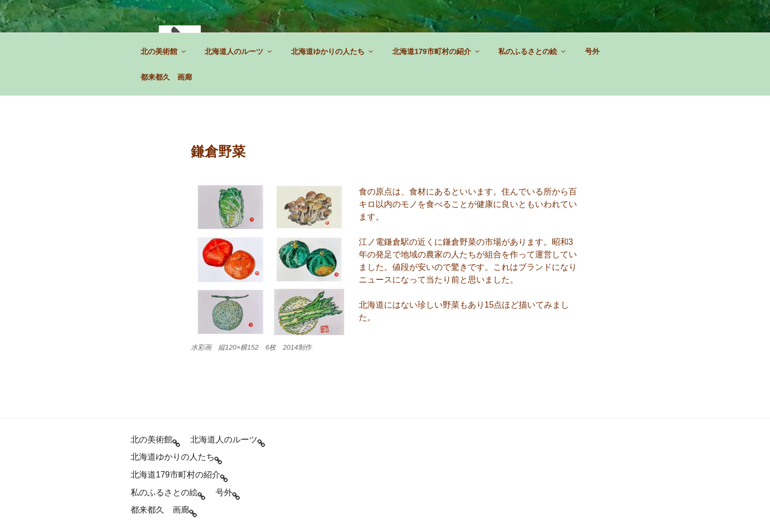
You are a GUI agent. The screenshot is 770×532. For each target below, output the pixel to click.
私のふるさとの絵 (533, 51)
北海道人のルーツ (239, 51)
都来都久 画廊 (166, 77)
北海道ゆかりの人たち (333, 51)
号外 (592, 51)
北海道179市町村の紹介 (436, 51)
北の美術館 (164, 51)
